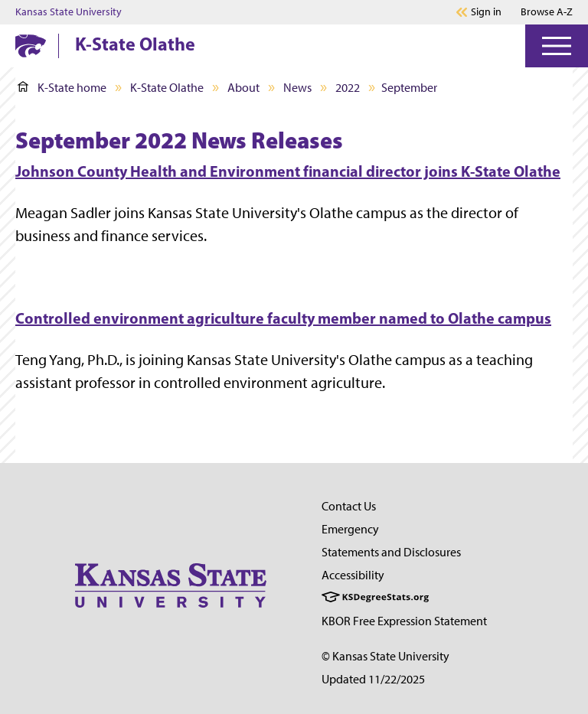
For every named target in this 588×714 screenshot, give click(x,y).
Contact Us (349, 506)
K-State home (62, 88)
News (297, 88)
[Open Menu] (557, 46)
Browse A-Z (547, 12)
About (243, 88)
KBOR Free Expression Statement (404, 621)
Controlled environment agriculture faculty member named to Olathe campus (283, 318)
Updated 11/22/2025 (373, 679)
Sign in (486, 12)
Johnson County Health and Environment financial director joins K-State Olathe (288, 171)
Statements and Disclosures (391, 552)
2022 (348, 88)
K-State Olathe (135, 44)
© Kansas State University (385, 656)
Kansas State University (69, 12)
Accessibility (353, 575)
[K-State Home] (31, 46)
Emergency (350, 529)
